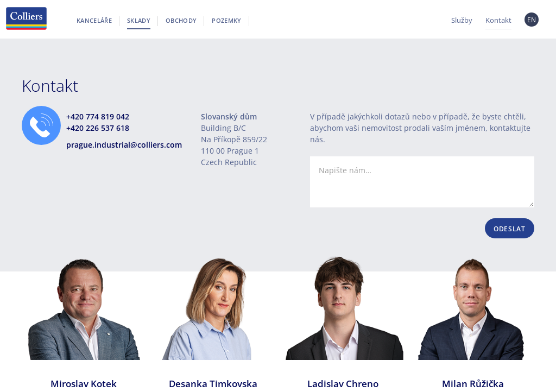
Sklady (139, 20)
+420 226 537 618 (98, 128)
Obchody (181, 20)
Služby (462, 20)
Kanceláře (94, 20)
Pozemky (226, 20)
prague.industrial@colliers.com (124, 145)
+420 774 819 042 (98, 116)
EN (532, 20)
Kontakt (498, 20)
